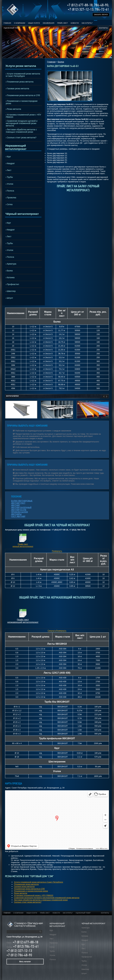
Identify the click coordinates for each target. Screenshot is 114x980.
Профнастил (13, 284)
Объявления (48, 23)
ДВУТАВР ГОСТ (18, 503)
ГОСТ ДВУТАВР (18, 516)
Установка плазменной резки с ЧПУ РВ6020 (23, 116)
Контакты (103, 28)
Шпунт (10, 298)
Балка (10, 271)
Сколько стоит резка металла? (22, 138)
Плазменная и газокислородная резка (22, 102)
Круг (9, 157)
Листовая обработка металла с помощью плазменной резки (21, 131)
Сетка (10, 204)
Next (106, 42)
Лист (9, 170)
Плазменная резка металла (20, 82)
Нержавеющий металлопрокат (16, 147)
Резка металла (14, 109)
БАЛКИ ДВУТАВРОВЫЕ (22, 501)
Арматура (12, 264)
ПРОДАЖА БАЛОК (20, 512)
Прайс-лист (62, 23)
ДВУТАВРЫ (16, 514)
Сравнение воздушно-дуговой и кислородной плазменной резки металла (22, 123)
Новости (75, 23)
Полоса (10, 191)
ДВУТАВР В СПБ (19, 510)
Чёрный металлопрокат (22, 214)
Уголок (10, 184)
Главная (7, 23)
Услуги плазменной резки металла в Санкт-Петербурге (23, 75)
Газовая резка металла (18, 89)
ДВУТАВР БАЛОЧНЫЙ (21, 507)
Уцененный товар (12, 28)
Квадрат (11, 163)
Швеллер (11, 291)
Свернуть (52, 631)
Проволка (12, 198)
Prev (8, 42)
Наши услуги (34, 23)
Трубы (10, 177)
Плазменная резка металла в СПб (23, 95)
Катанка (11, 277)
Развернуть (57, 551)
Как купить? (87, 23)
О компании (20, 23)
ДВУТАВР (16, 505)
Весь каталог (25, 962)
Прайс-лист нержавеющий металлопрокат (23, 621)
